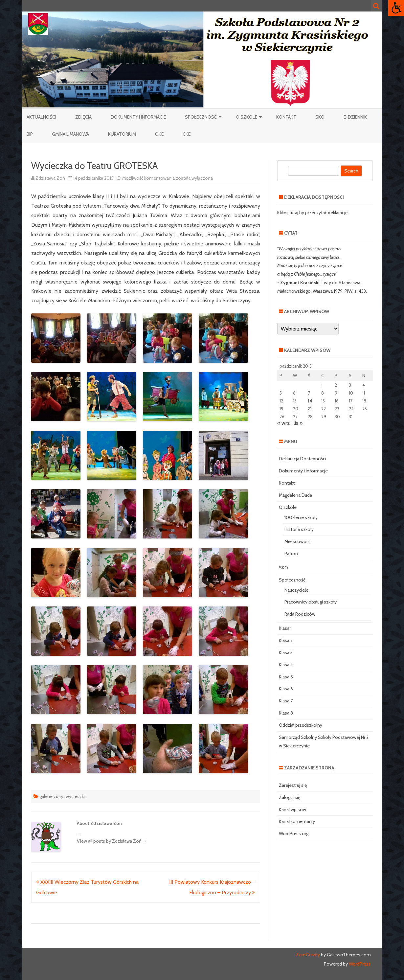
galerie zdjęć (52, 796)
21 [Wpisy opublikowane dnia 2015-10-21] (310, 409)
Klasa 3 (286, 652)
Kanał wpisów (292, 809)
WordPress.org (294, 833)
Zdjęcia (83, 117)
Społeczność (201, 117)
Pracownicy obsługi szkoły (311, 602)
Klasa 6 (286, 689)
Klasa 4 (286, 665)
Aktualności (41, 117)
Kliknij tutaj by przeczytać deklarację (312, 213)
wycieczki (75, 796)
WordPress (359, 964)
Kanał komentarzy (297, 821)
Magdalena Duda (295, 495)
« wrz (283, 423)
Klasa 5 (286, 677)
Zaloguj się (290, 797)
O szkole (247, 117)
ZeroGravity (308, 955)
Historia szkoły (299, 529)
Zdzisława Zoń (50, 178)
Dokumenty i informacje (138, 117)
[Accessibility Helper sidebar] (396, 8)
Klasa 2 (286, 640)
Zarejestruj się (293, 785)
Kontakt (286, 117)
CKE (187, 134)
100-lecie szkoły (301, 517)
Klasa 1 (285, 628)
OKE (159, 134)
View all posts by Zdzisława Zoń (112, 841)
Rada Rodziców (300, 614)
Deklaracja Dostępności (303, 459)
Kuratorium (122, 134)
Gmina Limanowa (70, 134)
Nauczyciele (296, 590)
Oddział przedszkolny (301, 725)
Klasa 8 (286, 713)
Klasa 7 (286, 701)
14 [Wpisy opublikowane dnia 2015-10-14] (310, 401)
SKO (320, 117)
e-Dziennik (355, 117)
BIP (30, 134)
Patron (291, 554)
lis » (298, 423)
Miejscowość (297, 541)
